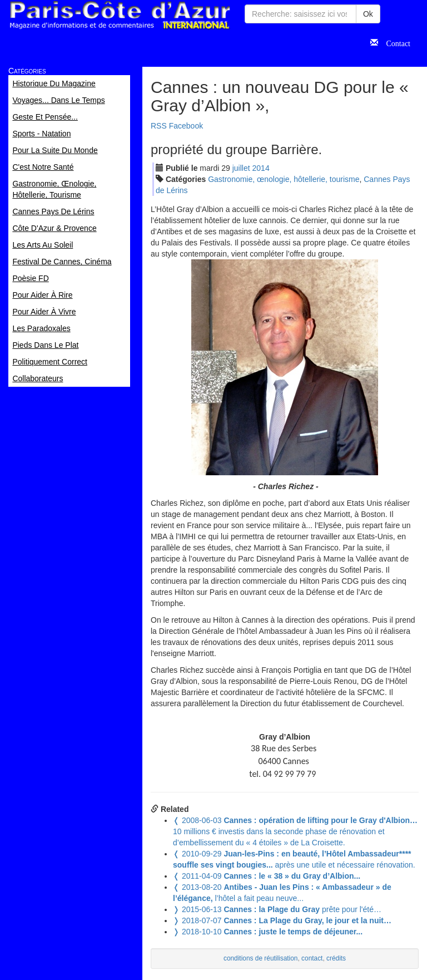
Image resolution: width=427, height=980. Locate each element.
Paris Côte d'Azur (120, 15)
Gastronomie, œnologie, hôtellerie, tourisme (284, 179)
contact (312, 958)
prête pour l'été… (277, 909)
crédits (336, 958)
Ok (368, 14)
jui (241, 168)
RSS (159, 126)
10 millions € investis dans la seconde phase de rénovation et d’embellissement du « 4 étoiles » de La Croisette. (295, 831)
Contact (394, 42)
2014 (261, 168)
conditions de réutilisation (261, 958)
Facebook (186, 126)
